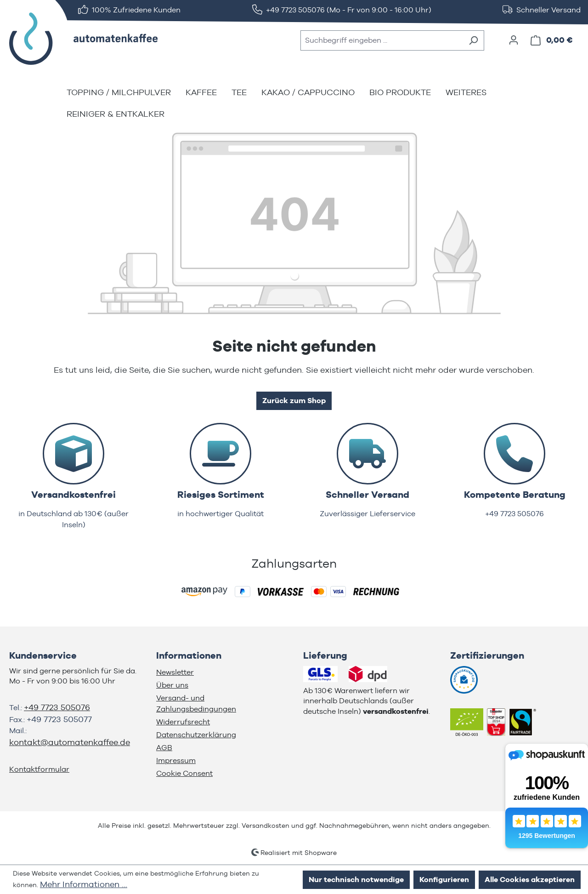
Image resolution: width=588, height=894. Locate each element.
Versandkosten (266, 826)
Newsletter (175, 672)
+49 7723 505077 (59, 719)
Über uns (172, 685)
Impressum (176, 760)
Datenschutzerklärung (196, 735)
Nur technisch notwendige (356, 880)
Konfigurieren (444, 880)
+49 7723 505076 (57, 707)
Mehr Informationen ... (84, 884)
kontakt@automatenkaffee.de (70, 742)
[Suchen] (473, 40)
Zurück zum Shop (294, 401)
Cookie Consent (184, 773)
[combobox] (382, 40)
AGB (164, 748)
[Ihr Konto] (514, 40)
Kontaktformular (39, 769)
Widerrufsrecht (183, 722)
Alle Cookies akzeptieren (530, 880)
